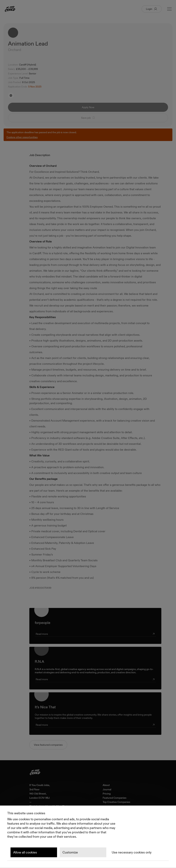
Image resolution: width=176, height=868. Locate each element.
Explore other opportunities (22, 137)
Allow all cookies (25, 852)
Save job (88, 118)
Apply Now (88, 107)
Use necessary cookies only (132, 852)
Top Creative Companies (116, 802)
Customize (70, 852)
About (106, 785)
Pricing (107, 794)
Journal (107, 790)
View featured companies (48, 745)
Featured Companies (115, 798)
